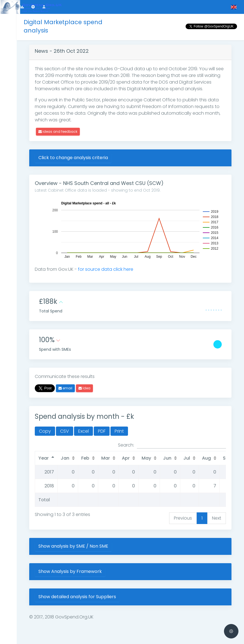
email (65, 388)
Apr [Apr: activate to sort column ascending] (126, 458)
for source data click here (106, 269)
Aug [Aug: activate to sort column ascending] (206, 458)
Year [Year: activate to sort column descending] (44, 458)
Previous (183, 518)
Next (217, 518)
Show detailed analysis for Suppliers (77, 597)
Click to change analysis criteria (73, 158)
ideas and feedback (58, 131)
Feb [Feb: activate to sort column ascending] (85, 458)
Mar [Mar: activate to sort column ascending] (106, 458)
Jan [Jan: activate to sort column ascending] (65, 458)
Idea (84, 388)
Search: (172, 445)
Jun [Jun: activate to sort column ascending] (167, 458)
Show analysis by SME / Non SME (73, 546)
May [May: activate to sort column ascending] (146, 458)
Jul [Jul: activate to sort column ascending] (187, 458)
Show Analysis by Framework (70, 571)
